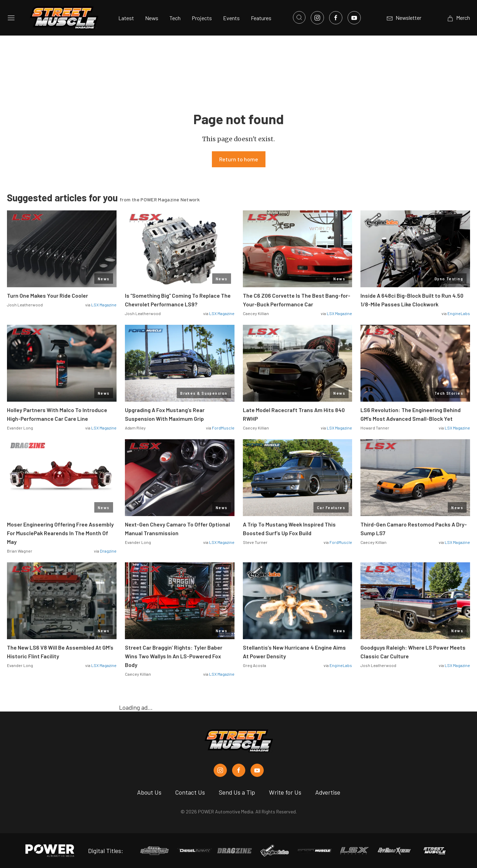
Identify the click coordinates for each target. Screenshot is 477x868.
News (152, 18)
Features (261, 18)
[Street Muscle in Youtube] (257, 770)
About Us (149, 792)
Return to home (239, 159)
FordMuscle (223, 428)
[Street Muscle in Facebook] (239, 770)
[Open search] (299, 17)
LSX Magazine (104, 305)
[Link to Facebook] (336, 18)
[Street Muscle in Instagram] (220, 770)
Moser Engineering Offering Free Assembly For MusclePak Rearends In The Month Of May (60, 533)
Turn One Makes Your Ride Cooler (47, 295)
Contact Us (190, 792)
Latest (126, 18)
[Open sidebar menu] (11, 18)
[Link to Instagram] (317, 18)
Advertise (328, 792)
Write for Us (285, 792)
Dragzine (108, 551)
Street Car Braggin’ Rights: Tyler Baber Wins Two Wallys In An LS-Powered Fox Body (174, 656)
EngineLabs (459, 313)
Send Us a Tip (237, 792)
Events (231, 18)
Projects (202, 18)
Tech (175, 18)
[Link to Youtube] (354, 18)
